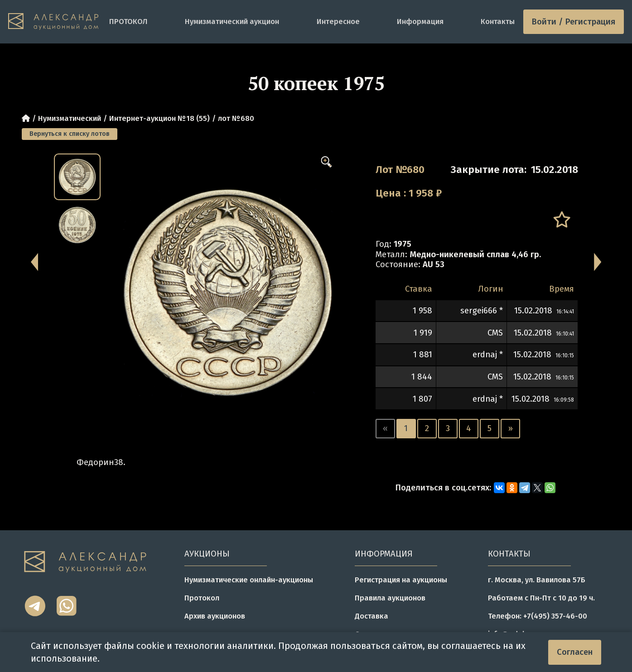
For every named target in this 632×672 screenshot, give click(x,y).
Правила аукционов (390, 598)
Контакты (498, 22)
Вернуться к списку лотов (70, 134)
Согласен (575, 652)
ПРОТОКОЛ (128, 22)
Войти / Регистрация (574, 22)
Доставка (371, 616)
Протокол (202, 598)
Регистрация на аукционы (401, 580)
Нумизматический (70, 118)
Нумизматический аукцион (232, 22)
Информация (420, 22)
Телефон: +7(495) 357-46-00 (538, 616)
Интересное (338, 22)
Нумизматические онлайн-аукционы (249, 580)
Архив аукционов (215, 616)
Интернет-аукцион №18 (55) (159, 118)
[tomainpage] (54, 22)
